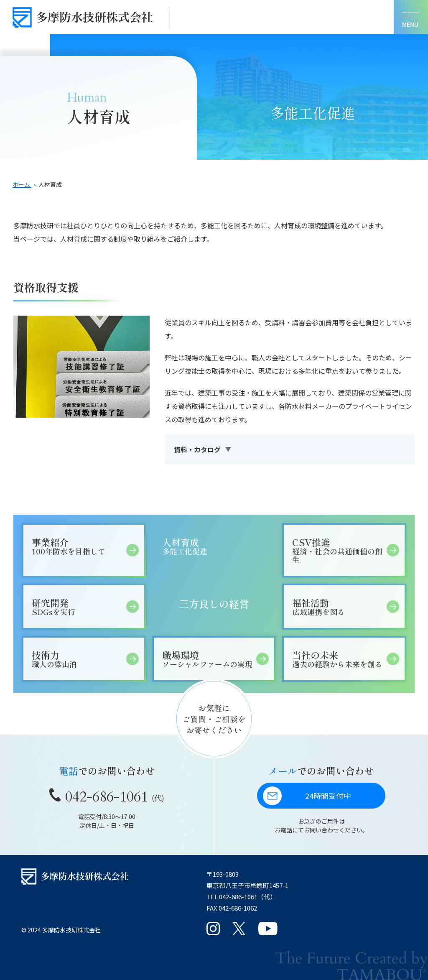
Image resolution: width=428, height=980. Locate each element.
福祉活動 (339, 606)
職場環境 (209, 659)
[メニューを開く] (411, 17)
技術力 (79, 659)
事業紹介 (79, 546)
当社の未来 (339, 659)
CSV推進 (339, 550)
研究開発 (79, 606)
